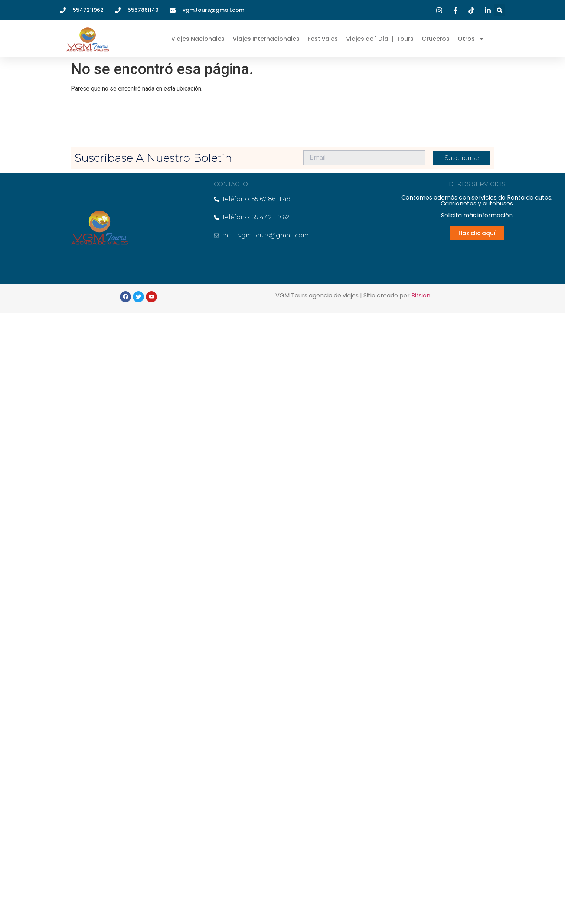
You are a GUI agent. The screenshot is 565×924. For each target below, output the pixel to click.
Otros (471, 39)
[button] (499, 10)
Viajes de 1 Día (367, 39)
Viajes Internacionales (266, 39)
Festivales (323, 39)
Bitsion (421, 295)
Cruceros (436, 39)
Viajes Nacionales (198, 39)
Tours (405, 39)
